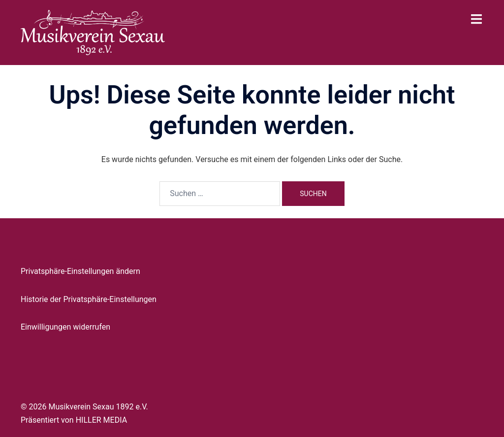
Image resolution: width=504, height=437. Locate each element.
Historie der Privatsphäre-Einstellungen (89, 299)
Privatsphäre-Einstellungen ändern (80, 271)
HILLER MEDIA (101, 420)
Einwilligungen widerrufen (65, 327)
